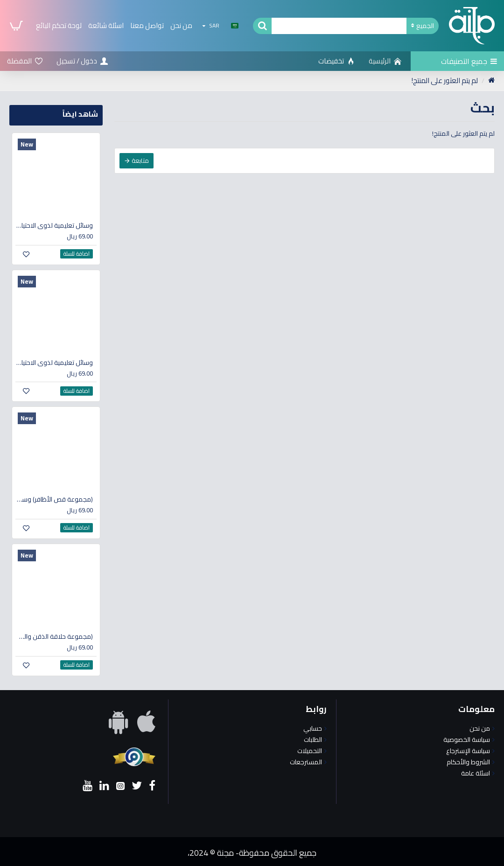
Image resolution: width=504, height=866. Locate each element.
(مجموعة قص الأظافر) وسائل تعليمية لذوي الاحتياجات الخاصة (54, 499)
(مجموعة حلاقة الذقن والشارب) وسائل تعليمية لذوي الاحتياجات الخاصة (54, 636)
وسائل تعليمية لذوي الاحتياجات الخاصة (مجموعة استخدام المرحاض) (54, 225)
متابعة (140, 161)
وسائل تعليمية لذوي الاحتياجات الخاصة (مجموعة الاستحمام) (54, 363)
